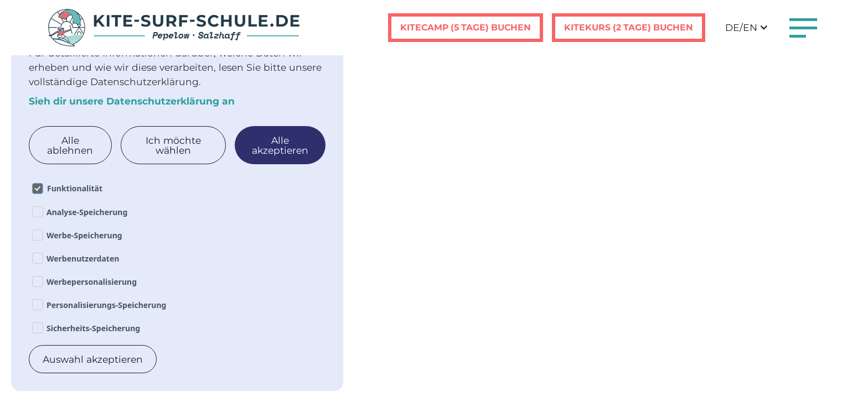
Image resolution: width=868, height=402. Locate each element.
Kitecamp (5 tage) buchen (466, 27)
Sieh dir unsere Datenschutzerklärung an (132, 101)
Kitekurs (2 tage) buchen (629, 27)
